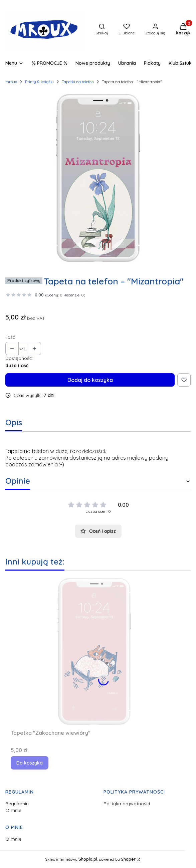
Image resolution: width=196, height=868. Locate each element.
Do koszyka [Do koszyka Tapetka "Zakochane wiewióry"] (30, 763)
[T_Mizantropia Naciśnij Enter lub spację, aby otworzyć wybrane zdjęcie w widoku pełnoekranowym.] (98, 178)
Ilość (10, 337)
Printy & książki (39, 82)
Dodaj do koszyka (90, 380)
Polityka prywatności (127, 804)
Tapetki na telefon (78, 82)
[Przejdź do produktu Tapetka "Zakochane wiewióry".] (94, 651)
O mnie (13, 810)
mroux (11, 82)
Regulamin (17, 804)
